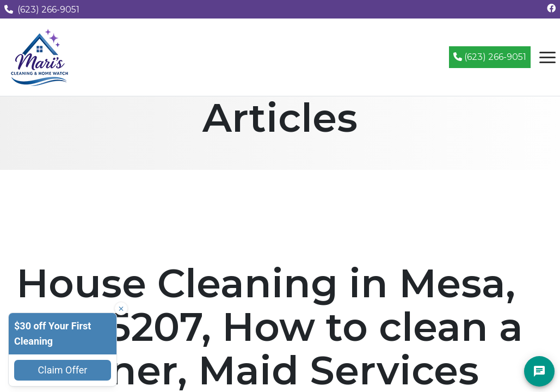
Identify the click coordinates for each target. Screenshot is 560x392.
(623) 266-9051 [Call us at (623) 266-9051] (42, 10)
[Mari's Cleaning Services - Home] (40, 56)
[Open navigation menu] (547, 57)
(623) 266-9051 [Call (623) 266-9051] (490, 57)
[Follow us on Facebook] (551, 8)
